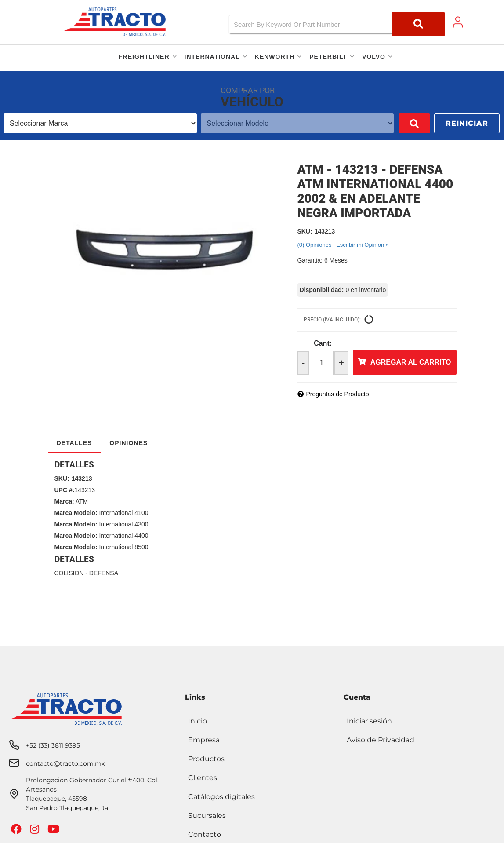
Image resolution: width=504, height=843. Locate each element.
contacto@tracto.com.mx (65, 762)
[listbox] (100, 123)
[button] (337, 24)
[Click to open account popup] (458, 22)
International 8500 (123, 547)
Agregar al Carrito (411, 362)
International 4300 (123, 524)
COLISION (69, 573)
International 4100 (123, 513)
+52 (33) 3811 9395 (53, 744)
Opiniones (129, 443)
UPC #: (65, 490)
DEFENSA (104, 573)
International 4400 (123, 536)
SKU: (305, 231)
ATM (82, 501)
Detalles (74, 443)
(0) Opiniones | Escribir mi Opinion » (343, 245)
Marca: (64, 501)
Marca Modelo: (76, 513)
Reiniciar (467, 123)
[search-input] (310, 24)
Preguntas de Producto (337, 394)
